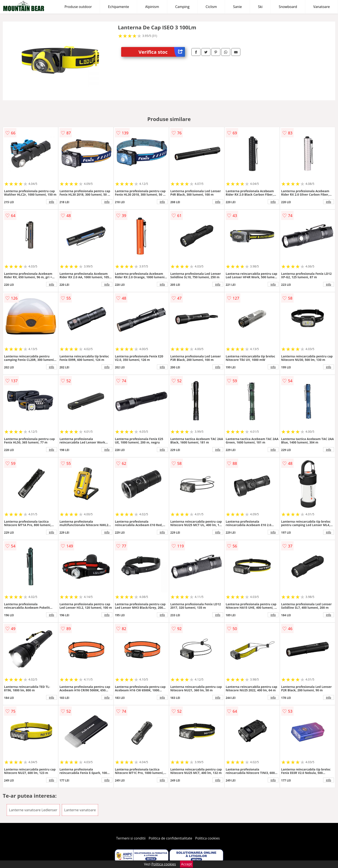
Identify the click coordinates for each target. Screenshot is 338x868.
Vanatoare (322, 7)
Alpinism (152, 7)
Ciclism (211, 7)
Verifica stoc (162, 52)
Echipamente (118, 7)
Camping (182, 7)
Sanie (237, 7)
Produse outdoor (78, 7)
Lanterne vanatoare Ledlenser (33, 810)
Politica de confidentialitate (171, 838)
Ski (260, 7)
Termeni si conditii (131, 838)
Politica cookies (208, 838)
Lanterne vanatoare (80, 810)
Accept (186, 864)
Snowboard (288, 7)
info (52, 202)
